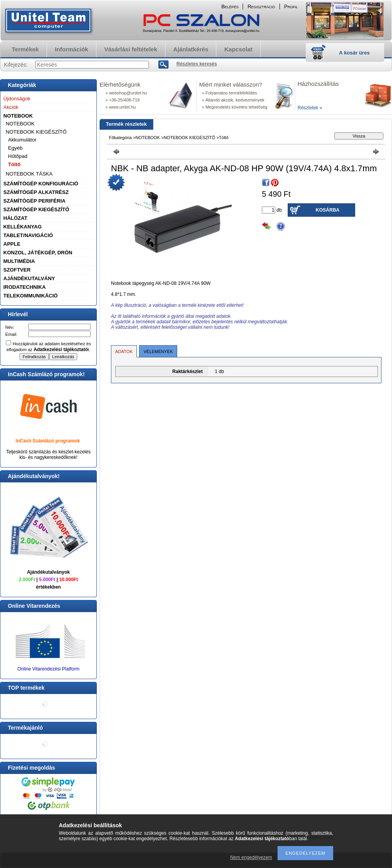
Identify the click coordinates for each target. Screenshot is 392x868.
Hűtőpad (18, 156)
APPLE (12, 244)
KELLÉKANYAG (23, 227)
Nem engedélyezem (251, 857)
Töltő (15, 164)
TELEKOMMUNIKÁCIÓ (31, 296)
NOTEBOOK (18, 116)
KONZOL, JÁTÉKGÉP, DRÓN (38, 253)
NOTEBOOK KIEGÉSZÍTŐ (36, 132)
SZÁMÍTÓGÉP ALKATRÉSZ (36, 192)
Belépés (230, 6)
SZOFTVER (17, 270)
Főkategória (120, 138)
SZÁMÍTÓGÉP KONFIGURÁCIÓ (41, 184)
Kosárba (328, 210)
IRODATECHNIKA (25, 287)
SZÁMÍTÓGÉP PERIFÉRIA (35, 201)
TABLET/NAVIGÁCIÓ (28, 235)
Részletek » (310, 108)
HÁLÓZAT (15, 218)
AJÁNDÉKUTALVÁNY (29, 278)
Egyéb (15, 148)
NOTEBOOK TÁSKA (29, 174)
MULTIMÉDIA (19, 261)
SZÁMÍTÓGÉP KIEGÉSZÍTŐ (36, 209)
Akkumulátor (22, 140)
